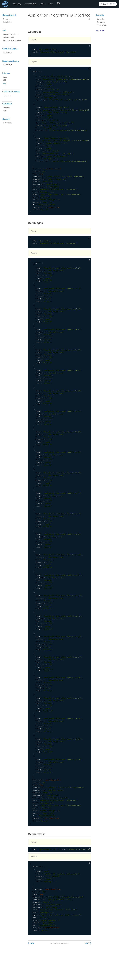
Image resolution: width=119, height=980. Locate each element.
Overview (7, 19)
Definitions (7, 123)
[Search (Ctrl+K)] (108, 4)
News (51, 4)
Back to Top (100, 31)
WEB (5, 77)
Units (5, 111)
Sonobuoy (7, 95)
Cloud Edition (8, 37)
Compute (7, 108)
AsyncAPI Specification (12, 40)
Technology (17, 4)
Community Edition (11, 34)
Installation (7, 22)
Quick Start (7, 53)
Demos (42, 4)
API (4, 83)
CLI (4, 80)
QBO (5, 4)
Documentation (30, 4)
